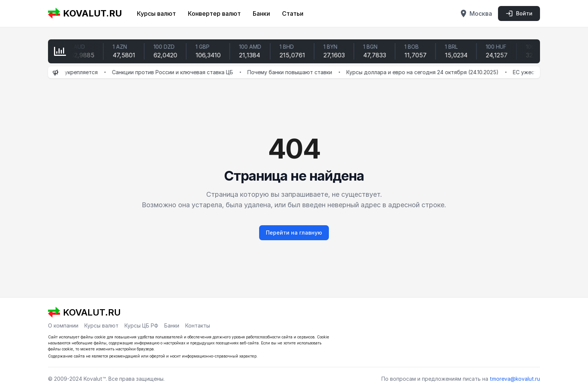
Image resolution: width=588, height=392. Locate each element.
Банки (261, 13)
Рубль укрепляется (76, 72)
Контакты (198, 325)
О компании (63, 325)
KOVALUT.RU (85, 13)
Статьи (293, 13)
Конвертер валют (214, 13)
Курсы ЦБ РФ (141, 325)
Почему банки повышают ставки (293, 72)
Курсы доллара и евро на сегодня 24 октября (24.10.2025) (426, 72)
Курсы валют (156, 13)
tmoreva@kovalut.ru (515, 379)
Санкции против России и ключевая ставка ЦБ (176, 72)
